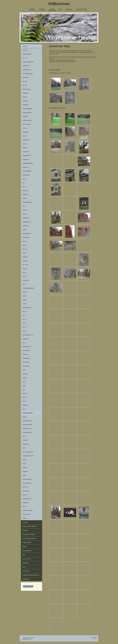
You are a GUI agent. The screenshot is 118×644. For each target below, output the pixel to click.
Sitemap (31, 638)
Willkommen (59, 4)
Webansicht (94, 638)
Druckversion (25, 638)
